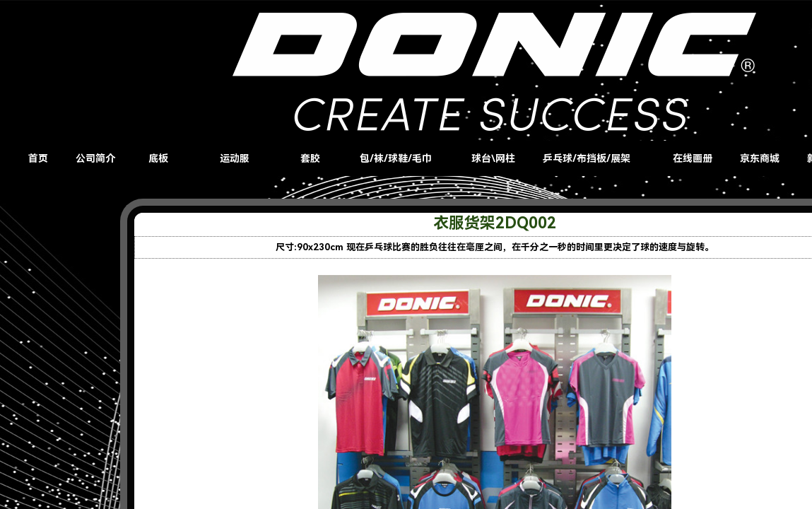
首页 (38, 158)
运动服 (235, 158)
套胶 (310, 158)
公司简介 (95, 158)
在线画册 (693, 158)
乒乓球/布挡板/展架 (587, 158)
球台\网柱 (493, 158)
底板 (158, 158)
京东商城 (760, 158)
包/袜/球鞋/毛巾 (396, 158)
